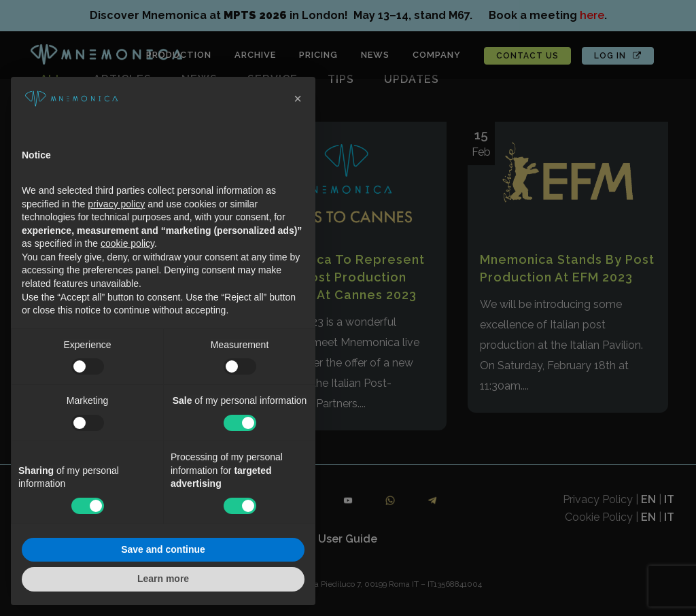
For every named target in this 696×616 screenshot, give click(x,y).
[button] (298, 99)
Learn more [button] (163, 579)
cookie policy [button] (127, 243)
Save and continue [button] (163, 549)
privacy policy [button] (116, 204)
